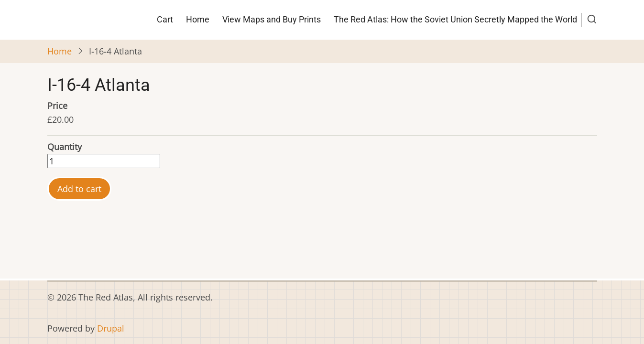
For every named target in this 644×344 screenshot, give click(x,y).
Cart (165, 19)
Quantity (65, 147)
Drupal (111, 328)
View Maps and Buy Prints (272, 19)
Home (198, 19)
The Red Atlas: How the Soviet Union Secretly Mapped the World (455, 19)
